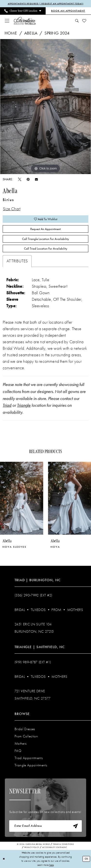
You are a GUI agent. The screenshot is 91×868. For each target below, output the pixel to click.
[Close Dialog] (4, 859)
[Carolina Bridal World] (25, 21)
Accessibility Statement (55, 847)
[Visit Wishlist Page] (84, 21)
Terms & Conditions (63, 844)
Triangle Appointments (31, 765)
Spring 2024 (57, 33)
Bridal (20, 610)
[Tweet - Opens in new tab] (20, 179)
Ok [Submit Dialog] (86, 859)
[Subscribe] (75, 826)
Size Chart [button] (12, 209)
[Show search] (77, 21)
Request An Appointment (45, 229)
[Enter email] (45, 826)
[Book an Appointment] (68, 11)
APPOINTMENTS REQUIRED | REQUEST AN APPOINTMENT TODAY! (46, 4)
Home (11, 33)
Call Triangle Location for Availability (45, 239)
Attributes (17, 261)
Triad (7, 405)
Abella (31, 33)
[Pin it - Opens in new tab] (28, 179)
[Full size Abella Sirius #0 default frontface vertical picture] (45, 107)
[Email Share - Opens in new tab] (36, 179)
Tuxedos (38, 610)
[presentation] (22, 498)
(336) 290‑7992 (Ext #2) (33, 595)
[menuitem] (23, 11)
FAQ (18, 751)
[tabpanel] (45, 107)
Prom (56, 610)
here (51, 865)
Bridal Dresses (25, 729)
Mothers (75, 610)
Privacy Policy (32, 847)
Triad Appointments (29, 758)
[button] (7, 21)
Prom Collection (26, 736)
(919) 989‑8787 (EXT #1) (33, 662)
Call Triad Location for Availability (46, 248)
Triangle (24, 405)
